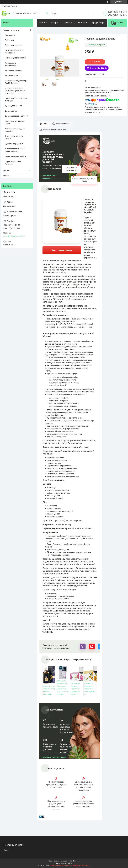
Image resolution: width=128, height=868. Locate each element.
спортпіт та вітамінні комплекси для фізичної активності (15, 91)
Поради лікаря (98, 23)
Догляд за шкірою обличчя (17, 116)
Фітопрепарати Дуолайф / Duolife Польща (16, 82)
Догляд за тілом (12, 111)
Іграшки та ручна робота (15, 156)
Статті (6, 850)
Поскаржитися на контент (60, 866)
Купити (97, 62)
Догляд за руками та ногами (14, 137)
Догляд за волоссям (14, 106)
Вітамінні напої (11, 76)
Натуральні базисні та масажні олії (14, 52)
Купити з (98, 68)
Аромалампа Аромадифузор (12, 64)
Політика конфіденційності (80, 866)
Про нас (68, 23)
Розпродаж (10, 35)
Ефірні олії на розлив (14, 45)
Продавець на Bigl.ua (64, 863)
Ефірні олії (9, 40)
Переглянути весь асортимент (49, 177)
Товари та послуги (11, 30)
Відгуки (6, 176)
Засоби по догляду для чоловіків (15, 130)
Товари (54, 23)
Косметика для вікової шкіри (15, 122)
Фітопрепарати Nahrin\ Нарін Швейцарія (15, 150)
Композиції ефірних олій (15, 58)
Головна (43, 23)
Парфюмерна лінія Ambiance (13, 163)
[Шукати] (47, 14)
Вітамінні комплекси (14, 70)
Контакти (82, 23)
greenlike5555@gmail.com (14, 236)
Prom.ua (76, 861)
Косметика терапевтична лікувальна (16, 100)
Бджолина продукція (14, 144)
